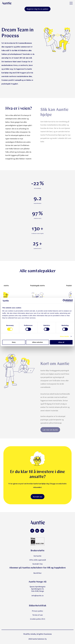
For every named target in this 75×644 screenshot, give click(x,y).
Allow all (61, 342)
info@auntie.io (37, 596)
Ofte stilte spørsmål (38, 560)
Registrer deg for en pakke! (37, 9)
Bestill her (38, 573)
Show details (65, 336)
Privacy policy (37, 611)
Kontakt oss (38, 497)
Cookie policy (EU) (38, 619)
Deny (14, 342)
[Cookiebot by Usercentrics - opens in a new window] (64, 301)
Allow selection (37, 342)
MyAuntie (37, 556)
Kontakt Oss (38, 564)
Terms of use (38, 615)
